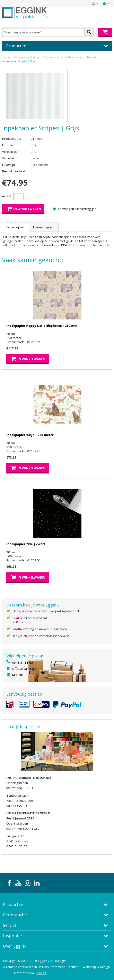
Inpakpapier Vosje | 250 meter (30, 435)
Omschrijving (15, 227)
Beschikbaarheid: (14, 171)
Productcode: (11, 139)
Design (105, 967)
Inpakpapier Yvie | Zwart (26, 544)
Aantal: (7, 196)
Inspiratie (12, 936)
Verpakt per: (11, 152)
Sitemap (73, 967)
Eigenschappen (44, 227)
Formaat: (8, 145)
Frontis (41, 973)
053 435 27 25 (17, 806)
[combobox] (48, 32)
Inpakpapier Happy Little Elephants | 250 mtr (42, 326)
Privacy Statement (52, 967)
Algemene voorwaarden (20, 967)
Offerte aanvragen (25, 668)
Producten (13, 904)
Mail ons (18, 675)
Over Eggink (15, 946)
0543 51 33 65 (23, 662)
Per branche (15, 915)
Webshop (89, 967)
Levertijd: (9, 165)
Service (10, 925)
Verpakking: (10, 158)
